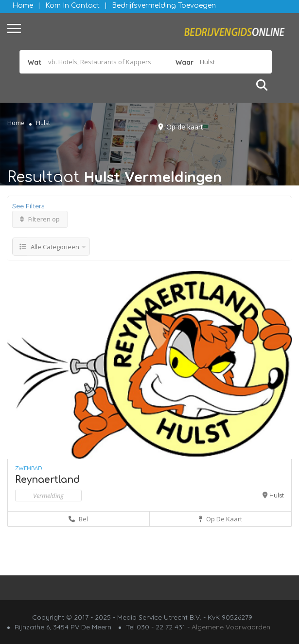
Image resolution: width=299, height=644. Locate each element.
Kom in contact (72, 6)
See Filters (28, 206)
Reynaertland (48, 480)
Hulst (277, 495)
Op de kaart (185, 127)
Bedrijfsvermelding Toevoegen (164, 6)
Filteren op (40, 219)
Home (23, 6)
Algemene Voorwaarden (231, 627)
